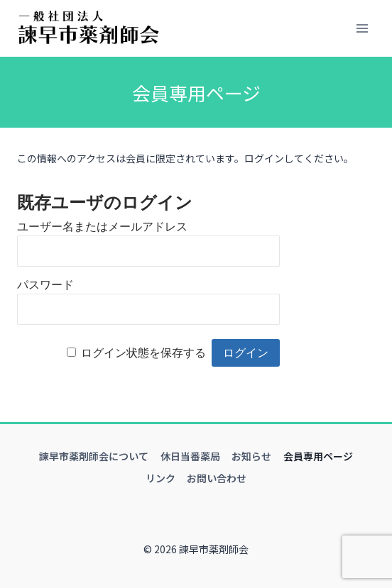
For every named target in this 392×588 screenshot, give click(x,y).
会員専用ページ (318, 456)
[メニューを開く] (362, 28)
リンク (160, 478)
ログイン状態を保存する (143, 353)
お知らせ (251, 456)
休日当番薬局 (190, 456)
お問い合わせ (217, 478)
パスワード (45, 285)
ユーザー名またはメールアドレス (102, 227)
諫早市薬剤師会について (94, 456)
